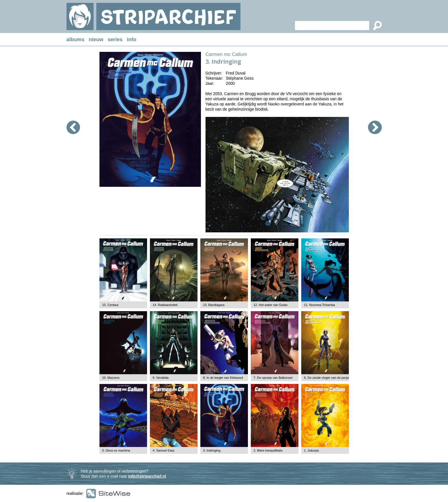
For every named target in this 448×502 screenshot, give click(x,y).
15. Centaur (110, 305)
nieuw (96, 40)
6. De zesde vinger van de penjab (328, 378)
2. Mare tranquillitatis (268, 450)
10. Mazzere (111, 378)
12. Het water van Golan (271, 305)
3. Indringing (212, 450)
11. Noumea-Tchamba (320, 305)
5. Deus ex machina (116, 450)
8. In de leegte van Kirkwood (223, 378)
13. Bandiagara (214, 305)
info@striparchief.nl (147, 476)
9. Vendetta (161, 378)
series (115, 40)
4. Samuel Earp (164, 450)
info (132, 40)
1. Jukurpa (311, 450)
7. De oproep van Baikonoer (273, 378)
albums (76, 40)
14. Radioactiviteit (165, 305)
